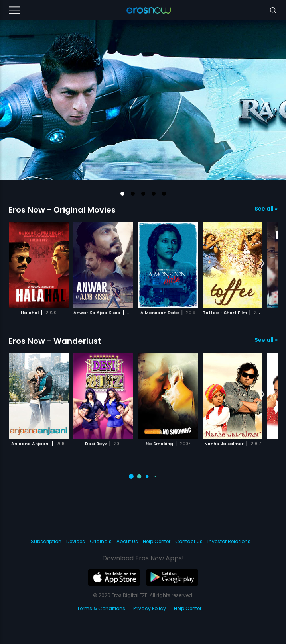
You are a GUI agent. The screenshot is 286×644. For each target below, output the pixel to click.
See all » (266, 209)
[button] (122, 194)
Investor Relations (229, 541)
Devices (76, 541)
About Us (127, 541)
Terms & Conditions (101, 608)
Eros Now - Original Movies (62, 210)
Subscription (46, 541)
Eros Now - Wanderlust (55, 341)
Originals (101, 541)
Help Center (157, 541)
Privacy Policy (150, 608)
